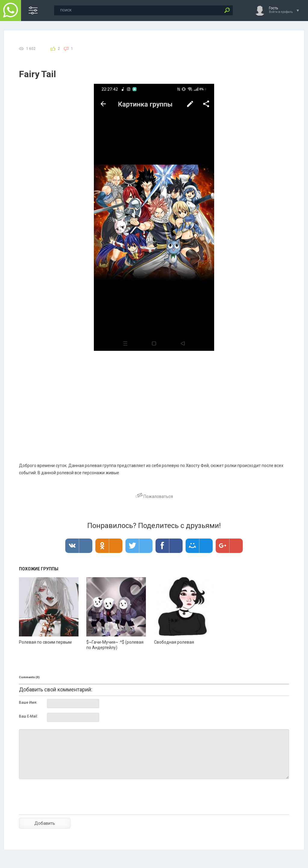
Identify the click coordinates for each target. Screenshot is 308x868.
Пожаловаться (154, 496)
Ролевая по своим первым (45, 642)
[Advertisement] (154, 396)
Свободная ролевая (174, 642)
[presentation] (65, 807)
